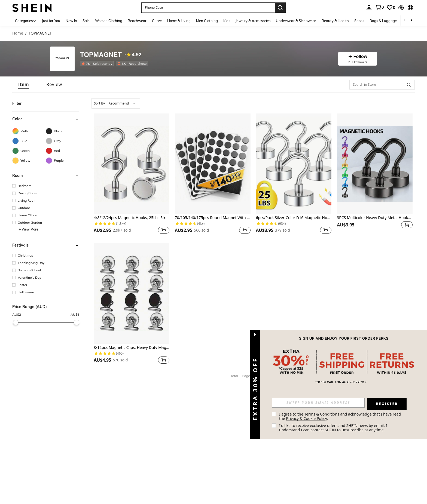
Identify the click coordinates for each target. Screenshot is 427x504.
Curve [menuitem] (157, 21)
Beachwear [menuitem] (137, 21)
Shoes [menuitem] (359, 21)
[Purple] (62, 161)
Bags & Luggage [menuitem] (383, 21)
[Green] (29, 151)
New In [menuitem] (71, 21)
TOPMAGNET (101, 55)
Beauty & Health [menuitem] (335, 21)
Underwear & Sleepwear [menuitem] (296, 21)
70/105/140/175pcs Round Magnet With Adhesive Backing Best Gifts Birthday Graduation (213, 218)
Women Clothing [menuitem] (109, 21)
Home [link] (18, 33)
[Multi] (29, 131)
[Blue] (29, 141)
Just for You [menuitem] (51, 21)
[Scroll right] (411, 21)
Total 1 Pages (241, 376)
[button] (208, 8)
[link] (379, 7)
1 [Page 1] (266, 376)
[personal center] (369, 8)
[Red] (62, 151)
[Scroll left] (405, 21)
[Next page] (273, 376)
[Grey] (62, 141)
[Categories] (26, 21)
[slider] (16, 322)
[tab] (24, 84)
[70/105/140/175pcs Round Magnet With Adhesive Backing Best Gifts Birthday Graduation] (213, 164)
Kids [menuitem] (227, 21)
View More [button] (28, 229)
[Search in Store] (382, 85)
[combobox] (116, 103)
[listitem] (98, 63)
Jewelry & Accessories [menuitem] (253, 21)
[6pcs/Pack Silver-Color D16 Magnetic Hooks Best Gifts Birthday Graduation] (294, 164)
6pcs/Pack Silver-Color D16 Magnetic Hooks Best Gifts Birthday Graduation (294, 218)
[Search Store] (409, 85)
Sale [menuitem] (86, 21)
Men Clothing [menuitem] (207, 21)
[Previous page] (260, 376)
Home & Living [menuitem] (179, 21)
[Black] (62, 131)
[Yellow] (29, 161)
